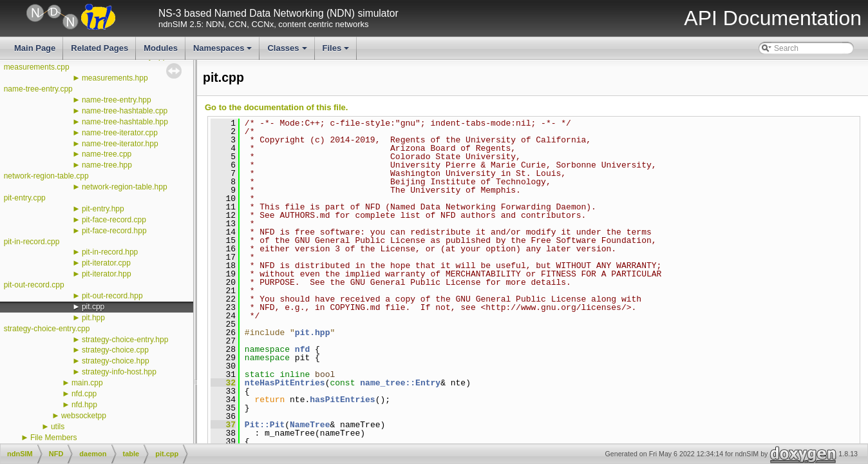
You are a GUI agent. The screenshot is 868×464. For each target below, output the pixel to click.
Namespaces (224, 52)
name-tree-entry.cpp (38, 89)
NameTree (310, 425)
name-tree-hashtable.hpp (125, 122)
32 (223, 383)
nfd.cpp (84, 394)
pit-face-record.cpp (114, 220)
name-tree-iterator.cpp (120, 133)
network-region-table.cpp (46, 176)
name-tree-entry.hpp (117, 100)
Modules (161, 48)
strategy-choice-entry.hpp (125, 340)
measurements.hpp (115, 78)
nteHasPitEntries (285, 383)
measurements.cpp (37, 67)
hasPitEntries (342, 400)
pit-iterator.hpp (107, 274)
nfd (302, 349)
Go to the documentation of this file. (276, 107)
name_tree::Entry (400, 383)
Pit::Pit (265, 425)
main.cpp (87, 383)
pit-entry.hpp (103, 209)
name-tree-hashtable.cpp (125, 111)
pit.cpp (93, 307)
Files (337, 52)
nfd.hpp (84, 405)
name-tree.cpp (107, 154)
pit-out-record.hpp (112, 296)
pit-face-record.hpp (114, 231)
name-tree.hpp (107, 165)
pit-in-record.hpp (110, 252)
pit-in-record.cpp (32, 242)
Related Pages (99, 48)
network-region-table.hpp (125, 187)
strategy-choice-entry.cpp (47, 329)
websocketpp (84, 416)
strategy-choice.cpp (115, 350)
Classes (288, 52)
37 (223, 425)
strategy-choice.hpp (116, 361)
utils (58, 427)
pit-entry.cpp (25, 198)
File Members (54, 438)
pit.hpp (93, 318)
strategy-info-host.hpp (119, 372)
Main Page (35, 48)
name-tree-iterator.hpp (120, 144)
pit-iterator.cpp (106, 263)
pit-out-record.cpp (34, 285)
